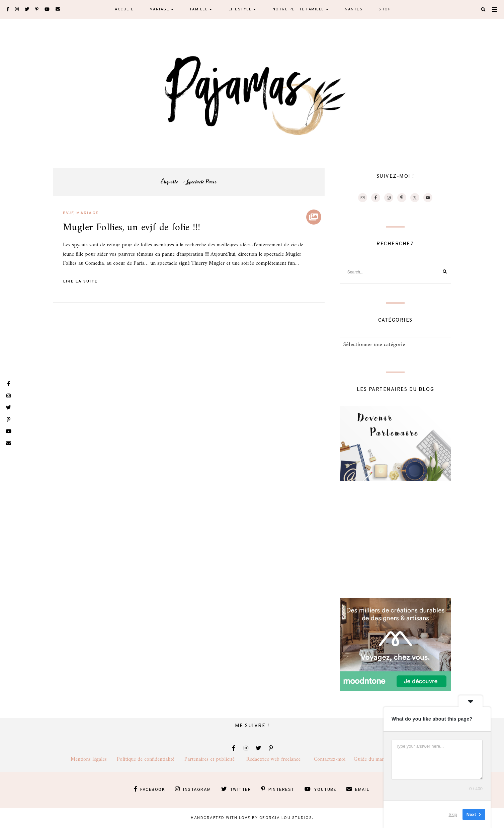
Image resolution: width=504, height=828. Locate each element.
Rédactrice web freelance (280, 759)
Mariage (160, 9)
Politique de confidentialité (151, 759)
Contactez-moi (334, 759)
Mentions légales (94, 759)
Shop (385, 9)
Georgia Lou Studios (286, 818)
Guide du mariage (379, 759)
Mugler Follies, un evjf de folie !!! (132, 228)
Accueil (124, 9)
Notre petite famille (298, 9)
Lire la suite (80, 281)
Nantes (354, 9)
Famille (199, 9)
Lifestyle (240, 9)
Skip (453, 814)
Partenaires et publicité (215, 759)
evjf (68, 213)
